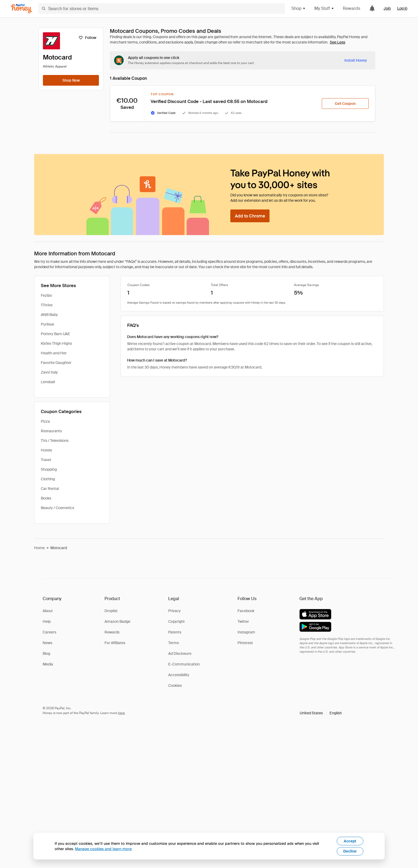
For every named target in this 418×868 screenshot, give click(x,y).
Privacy (174, 611)
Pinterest (245, 643)
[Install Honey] (356, 60)
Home (39, 548)
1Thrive (47, 305)
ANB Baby (49, 315)
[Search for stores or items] (162, 9)
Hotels (46, 450)
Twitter (243, 621)
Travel (46, 460)
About (48, 611)
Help (47, 621)
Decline (350, 851)
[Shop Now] (71, 80)
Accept (350, 841)
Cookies (175, 685)
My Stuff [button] (324, 8)
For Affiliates (115, 643)
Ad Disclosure (180, 653)
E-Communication (184, 664)
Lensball (48, 382)
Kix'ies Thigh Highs (56, 343)
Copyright (176, 621)
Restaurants (51, 431)
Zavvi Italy (49, 372)
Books (46, 498)
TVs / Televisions (55, 441)
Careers (49, 632)
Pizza (45, 421)
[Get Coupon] (345, 104)
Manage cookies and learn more (103, 849)
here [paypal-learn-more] (121, 713)
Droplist (111, 611)
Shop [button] (299, 8)
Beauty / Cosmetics (57, 508)
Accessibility (179, 675)
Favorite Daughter (56, 363)
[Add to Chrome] (250, 216)
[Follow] (87, 38)
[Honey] (21, 9)
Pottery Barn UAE (55, 334)
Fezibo (46, 295)
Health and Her (54, 353)
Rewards (351, 8)
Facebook (246, 611)
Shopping (49, 469)
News (47, 643)
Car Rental (50, 489)
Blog (46, 653)
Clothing (48, 479)
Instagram (246, 632)
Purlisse (47, 324)
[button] (321, 713)
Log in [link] (402, 8)
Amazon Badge (117, 621)
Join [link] (387, 8)
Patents (175, 632)
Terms (174, 643)
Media (48, 664)
